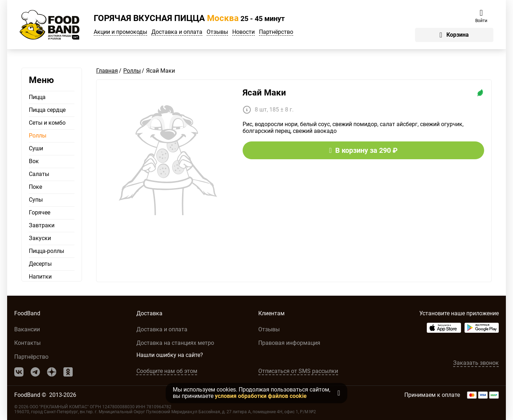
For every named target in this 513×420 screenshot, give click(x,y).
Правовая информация (289, 343)
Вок (34, 161)
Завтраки (42, 225)
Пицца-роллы (46, 251)
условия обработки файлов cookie (261, 396)
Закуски (40, 238)
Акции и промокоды (120, 32)
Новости (243, 32)
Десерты (40, 264)
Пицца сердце (47, 110)
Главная (107, 71)
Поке (35, 187)
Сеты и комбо (47, 123)
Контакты (27, 343)
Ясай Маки (264, 93)
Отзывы (217, 32)
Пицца (37, 97)
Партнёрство (276, 32)
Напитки (40, 277)
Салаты (39, 174)
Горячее (40, 213)
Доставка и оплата (177, 32)
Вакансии (27, 329)
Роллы (38, 136)
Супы (36, 200)
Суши (36, 149)
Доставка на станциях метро (175, 343)
